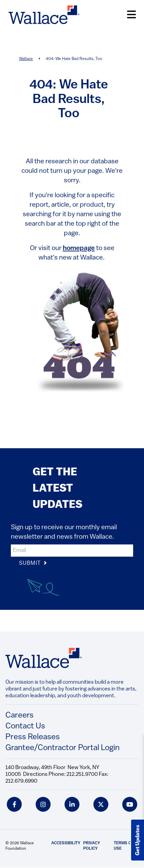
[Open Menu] (131, 15)
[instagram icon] (43, 804)
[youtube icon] (130, 804)
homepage (79, 248)
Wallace (26, 59)
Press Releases (33, 737)
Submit (33, 564)
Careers (20, 716)
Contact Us (25, 726)
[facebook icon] (14, 804)
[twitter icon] (101, 804)
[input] (72, 551)
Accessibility (66, 843)
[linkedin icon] (72, 804)
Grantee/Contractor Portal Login (62, 748)
